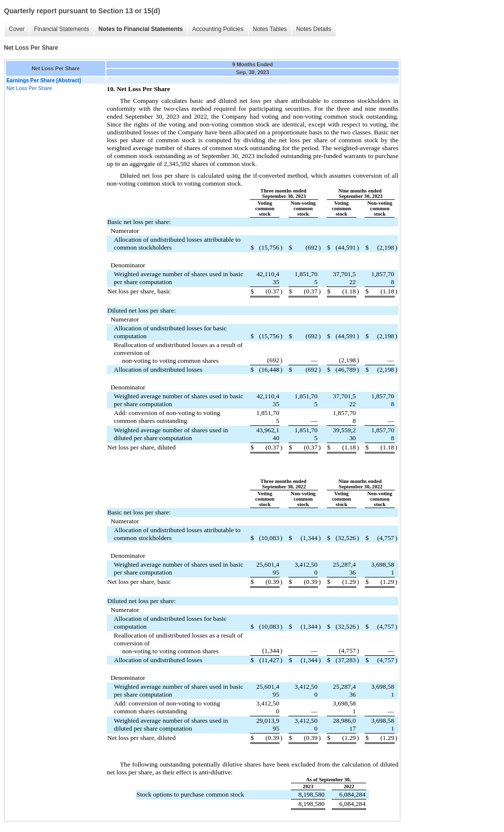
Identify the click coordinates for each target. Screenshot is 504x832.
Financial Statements (62, 29)
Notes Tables (270, 29)
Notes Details (314, 29)
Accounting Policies (218, 29)
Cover (17, 29)
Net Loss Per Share (29, 88)
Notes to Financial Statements (141, 29)
